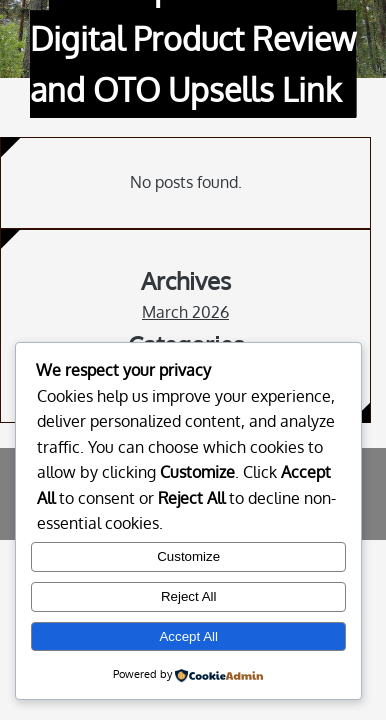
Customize (188, 556)
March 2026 (185, 312)
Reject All (189, 596)
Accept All (188, 636)
